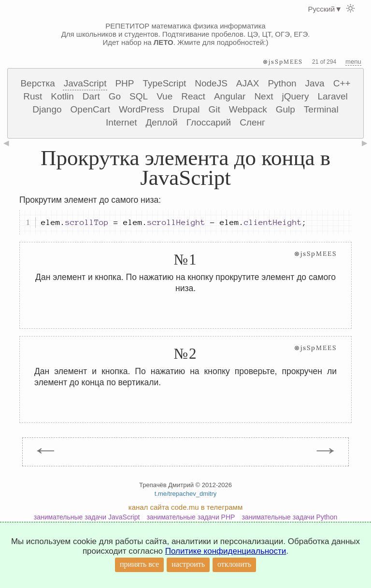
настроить (188, 564)
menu (353, 62)
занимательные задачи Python (289, 517)
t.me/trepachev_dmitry (186, 494)
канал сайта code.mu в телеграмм (185, 507)
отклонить (234, 564)
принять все (139, 564)
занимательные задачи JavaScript (87, 517)
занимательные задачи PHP (191, 517)
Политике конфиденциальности (226, 551)
